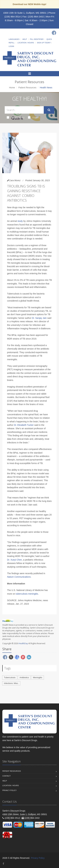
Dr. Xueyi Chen (14, 560)
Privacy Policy (10, 790)
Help (25, 39)
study (20, 221)
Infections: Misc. (11, 683)
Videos (34, 117)
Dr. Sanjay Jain (39, 318)
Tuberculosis (10, 677)
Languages (14, 39)
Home (12, 88)
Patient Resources (27, 88)
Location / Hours (26, 43)
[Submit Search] (49, 110)
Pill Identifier (37, 39)
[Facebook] (54, 33)
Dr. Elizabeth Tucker (24, 425)
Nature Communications (19, 577)
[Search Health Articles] (24, 110)
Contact (6, 776)
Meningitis (38, 677)
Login (11, 46)
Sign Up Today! (44, 43)
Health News (16, 117)
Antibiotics (24, 677)
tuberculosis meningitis (27, 594)
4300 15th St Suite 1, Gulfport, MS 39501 (25, 13)
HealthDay (23, 643)
